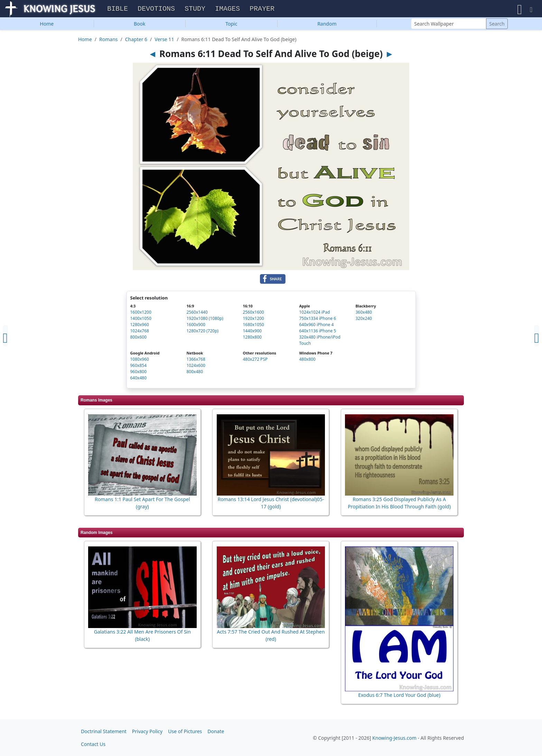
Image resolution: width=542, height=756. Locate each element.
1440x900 (252, 333)
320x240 (364, 320)
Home (47, 25)
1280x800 (252, 339)
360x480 (364, 314)
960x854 (139, 367)
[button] (520, 10)
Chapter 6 (136, 41)
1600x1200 (141, 314)
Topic (231, 25)
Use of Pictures (185, 731)
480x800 (307, 361)
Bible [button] (118, 10)
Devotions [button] (156, 10)
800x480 (195, 373)
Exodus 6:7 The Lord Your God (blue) (399, 697)
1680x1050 (253, 326)
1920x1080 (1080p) (205, 320)
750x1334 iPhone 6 (317, 320)
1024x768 (140, 333)
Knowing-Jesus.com (394, 738)
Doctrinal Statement (104, 731)
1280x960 (140, 326)
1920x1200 (253, 320)
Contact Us (93, 744)
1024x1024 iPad (314, 314)
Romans (108, 41)
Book (140, 25)
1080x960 (140, 361)
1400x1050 (141, 320)
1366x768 (196, 361)
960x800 (139, 373)
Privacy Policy (147, 731)
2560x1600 (253, 314)
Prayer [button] (262, 10)
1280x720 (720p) (202, 333)
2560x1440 (197, 314)
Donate (216, 731)
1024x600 (196, 367)
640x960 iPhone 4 (316, 326)
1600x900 (196, 326)
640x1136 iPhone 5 (317, 333)
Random (327, 25)
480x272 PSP (255, 361)
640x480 (139, 380)
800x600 (139, 339)
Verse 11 (164, 41)
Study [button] (195, 10)
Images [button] (227, 10)
